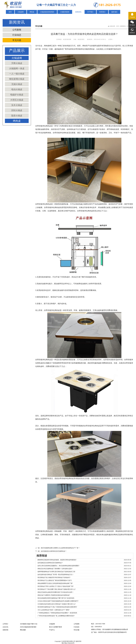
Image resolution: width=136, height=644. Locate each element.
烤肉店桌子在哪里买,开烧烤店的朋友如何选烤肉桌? (54, 595)
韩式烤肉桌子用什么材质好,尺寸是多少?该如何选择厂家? (56, 586)
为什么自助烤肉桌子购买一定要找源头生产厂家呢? (54, 610)
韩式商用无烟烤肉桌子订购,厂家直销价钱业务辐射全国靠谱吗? (57, 607)
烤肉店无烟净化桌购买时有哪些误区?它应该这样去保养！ (56, 592)
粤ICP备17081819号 (68, 643)
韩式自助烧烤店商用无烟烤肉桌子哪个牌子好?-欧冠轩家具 (56, 598)
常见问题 (17, 40)
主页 (117, 26)
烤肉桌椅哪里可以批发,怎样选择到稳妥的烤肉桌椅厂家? (55, 583)
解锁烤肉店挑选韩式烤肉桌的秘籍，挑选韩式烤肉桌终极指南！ (57, 560)
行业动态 (17, 35)
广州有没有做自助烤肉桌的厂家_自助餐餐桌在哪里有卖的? (56, 616)
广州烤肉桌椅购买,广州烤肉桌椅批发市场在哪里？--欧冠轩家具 (57, 613)
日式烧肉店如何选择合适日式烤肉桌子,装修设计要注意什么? (57, 604)
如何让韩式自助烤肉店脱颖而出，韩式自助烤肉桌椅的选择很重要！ (59, 566)
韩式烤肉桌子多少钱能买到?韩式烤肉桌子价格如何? (54, 577)
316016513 (98, 627)
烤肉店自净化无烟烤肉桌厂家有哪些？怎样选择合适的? (55, 569)
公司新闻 (17, 30)
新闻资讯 (123, 26)
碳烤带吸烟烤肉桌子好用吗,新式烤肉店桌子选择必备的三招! (56, 572)
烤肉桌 (92, 49)
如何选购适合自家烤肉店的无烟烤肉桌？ (54, 551)
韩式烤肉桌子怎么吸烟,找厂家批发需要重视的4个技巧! (55, 580)
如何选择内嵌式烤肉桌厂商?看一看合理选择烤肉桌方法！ (56, 575)
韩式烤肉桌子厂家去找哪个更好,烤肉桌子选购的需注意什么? (57, 589)
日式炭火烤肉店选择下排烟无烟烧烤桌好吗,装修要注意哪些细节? (58, 601)
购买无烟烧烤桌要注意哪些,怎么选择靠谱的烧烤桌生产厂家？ (60, 548)
